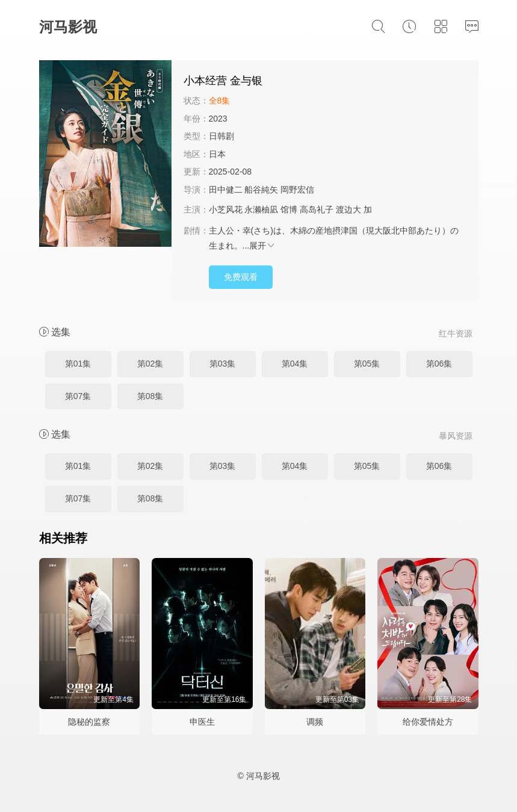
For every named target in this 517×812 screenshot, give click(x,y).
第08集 (150, 396)
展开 (262, 246)
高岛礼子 (317, 209)
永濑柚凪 (261, 209)
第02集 (150, 364)
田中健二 (226, 190)
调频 (315, 722)
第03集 (223, 364)
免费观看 (241, 277)
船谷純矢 (261, 190)
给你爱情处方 (428, 722)
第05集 (367, 364)
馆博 (289, 209)
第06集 (439, 364)
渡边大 (348, 209)
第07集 (78, 396)
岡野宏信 (297, 190)
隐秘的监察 (89, 722)
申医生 (202, 722)
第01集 (78, 364)
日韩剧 (221, 136)
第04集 (295, 364)
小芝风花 (226, 209)
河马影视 (68, 27)
